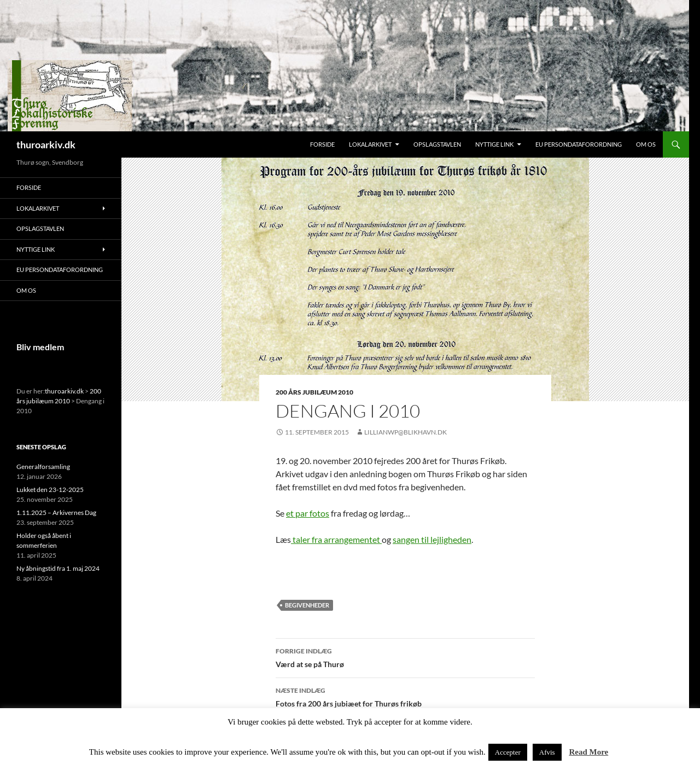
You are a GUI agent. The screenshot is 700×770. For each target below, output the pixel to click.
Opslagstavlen (437, 144)
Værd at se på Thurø (405, 657)
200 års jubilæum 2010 (314, 392)
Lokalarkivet (370, 144)
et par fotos (308, 513)
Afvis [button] (547, 752)
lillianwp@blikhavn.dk (406, 432)
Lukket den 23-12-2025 (50, 490)
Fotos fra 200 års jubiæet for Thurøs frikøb (405, 696)
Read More (588, 752)
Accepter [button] (508, 752)
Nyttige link (494, 144)
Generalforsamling (43, 467)
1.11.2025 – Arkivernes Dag (56, 513)
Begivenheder (307, 605)
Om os (646, 144)
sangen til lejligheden (432, 539)
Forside (322, 144)
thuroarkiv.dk (46, 144)
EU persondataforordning (579, 144)
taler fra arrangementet (336, 539)
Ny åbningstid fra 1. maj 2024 (58, 568)
